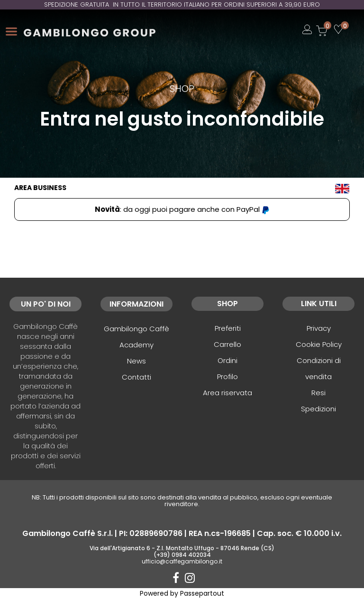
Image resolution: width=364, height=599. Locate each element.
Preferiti (228, 328)
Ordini (227, 360)
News (136, 361)
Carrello (227, 344)
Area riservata (227, 393)
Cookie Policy (319, 344)
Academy (136, 345)
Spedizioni (318, 409)
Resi (318, 393)
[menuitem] (342, 188)
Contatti (136, 377)
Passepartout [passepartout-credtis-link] (202, 593)
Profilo (227, 377)
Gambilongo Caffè (136, 329)
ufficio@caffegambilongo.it (182, 561)
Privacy (319, 328)
